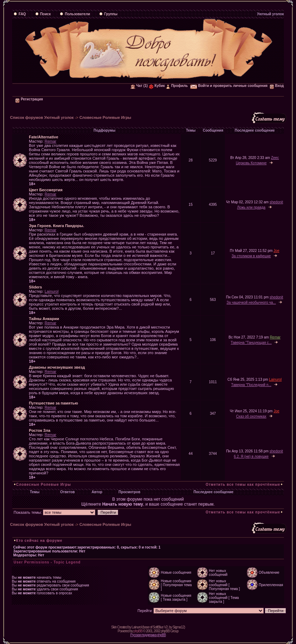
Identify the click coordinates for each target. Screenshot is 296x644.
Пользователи (75, 14)
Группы (108, 14)
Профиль (177, 86)
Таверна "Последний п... (251, 385)
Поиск (43, 14)
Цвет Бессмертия (46, 190)
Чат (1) (139, 86)
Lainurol (52, 291)
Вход (277, 86)
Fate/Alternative (44, 137)
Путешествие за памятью (53, 403)
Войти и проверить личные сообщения (229, 86)
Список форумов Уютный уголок (42, 117)
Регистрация (29, 99)
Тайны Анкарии (44, 319)
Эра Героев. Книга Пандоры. (56, 226)
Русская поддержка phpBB (148, 635)
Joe (276, 251)
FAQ (20, 14)
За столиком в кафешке (251, 256)
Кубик (157, 86)
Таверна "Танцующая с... (251, 343)
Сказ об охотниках (251, 416)
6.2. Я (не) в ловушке (251, 456)
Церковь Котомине (251, 163)
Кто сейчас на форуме (39, 541)
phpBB (138, 631)
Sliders (35, 287)
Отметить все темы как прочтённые (243, 485)
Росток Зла (39, 430)
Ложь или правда (251, 207)
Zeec (275, 158)
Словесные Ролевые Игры (105, 117)
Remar (51, 141)
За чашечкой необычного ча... (251, 302)
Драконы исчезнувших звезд (57, 367)
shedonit (276, 202)
